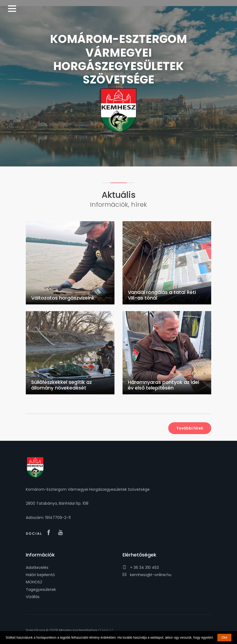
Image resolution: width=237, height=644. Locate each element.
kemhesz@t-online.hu (147, 575)
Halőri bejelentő (40, 575)
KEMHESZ (106, 630)
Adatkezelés (37, 567)
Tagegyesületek (41, 590)
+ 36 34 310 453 (141, 567)
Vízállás (33, 597)
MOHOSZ (34, 582)
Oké (224, 638)
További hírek (190, 428)
